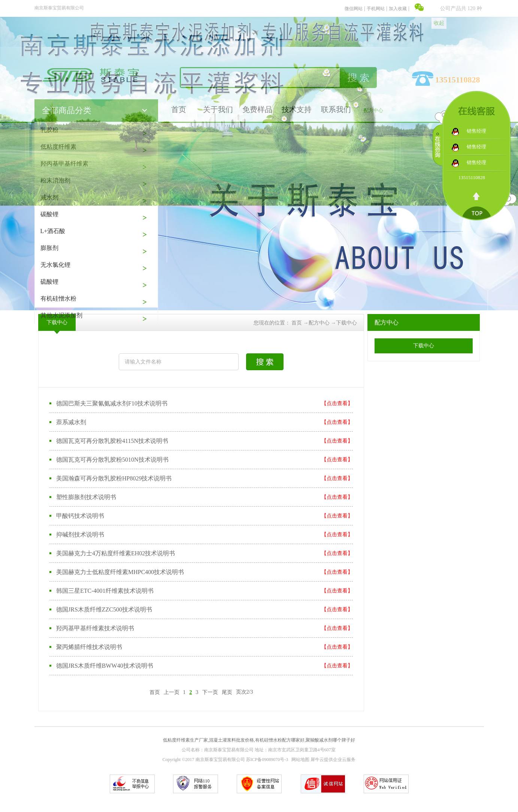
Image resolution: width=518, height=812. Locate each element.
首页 (155, 692)
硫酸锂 (49, 282)
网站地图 (299, 760)
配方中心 (319, 323)
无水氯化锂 (55, 265)
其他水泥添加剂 (61, 315)
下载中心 (346, 323)
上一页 (172, 692)
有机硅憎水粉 (58, 298)
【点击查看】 (337, 403)
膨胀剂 (49, 248)
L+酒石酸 (53, 231)
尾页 (227, 692)
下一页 (210, 692)
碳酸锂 (49, 214)
